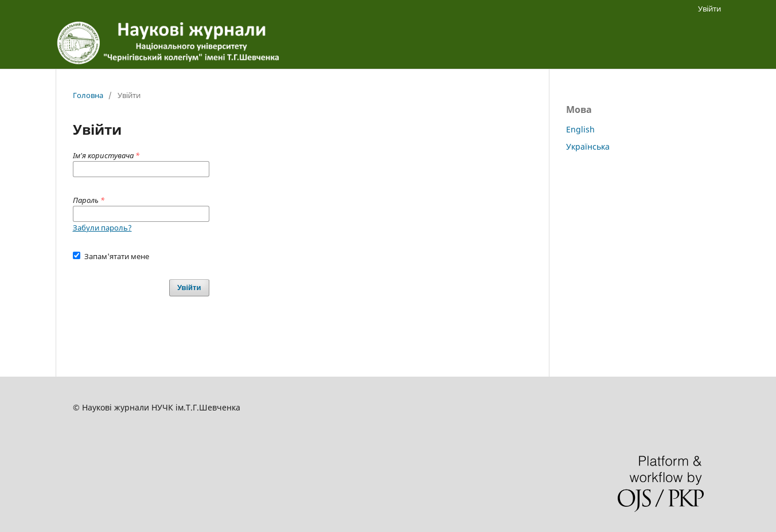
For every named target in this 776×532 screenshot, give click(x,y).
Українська (588, 146)
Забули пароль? (102, 228)
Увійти (709, 9)
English (580, 129)
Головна (88, 95)
